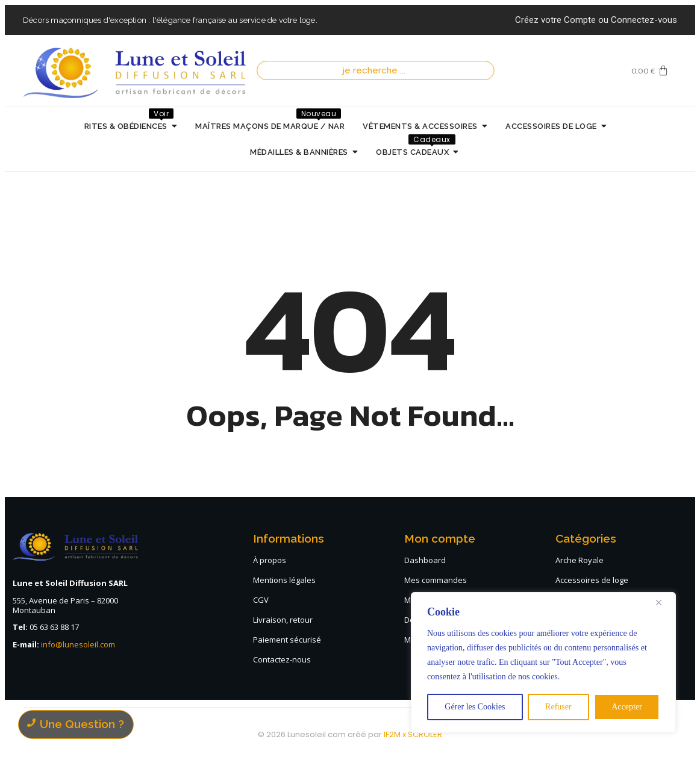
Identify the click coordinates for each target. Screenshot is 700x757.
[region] (543, 662)
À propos (270, 560)
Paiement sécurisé (287, 640)
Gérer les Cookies (475, 707)
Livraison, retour (283, 620)
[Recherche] (377, 70)
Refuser (558, 707)
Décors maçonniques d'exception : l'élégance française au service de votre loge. (170, 20)
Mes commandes (436, 580)
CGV (261, 600)
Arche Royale (580, 560)
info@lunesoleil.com (78, 644)
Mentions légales (284, 580)
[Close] (663, 602)
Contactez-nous (282, 659)
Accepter (627, 707)
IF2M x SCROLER (413, 734)
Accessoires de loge (592, 580)
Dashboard (425, 560)
